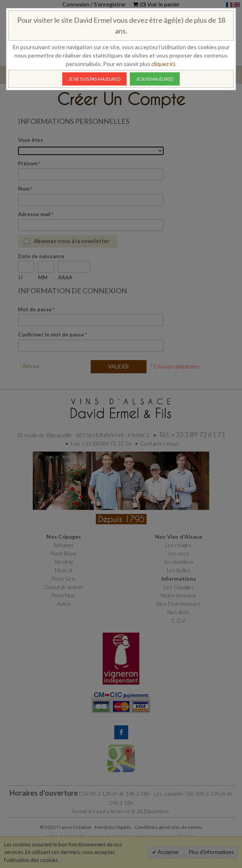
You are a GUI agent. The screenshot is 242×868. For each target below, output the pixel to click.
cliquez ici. (164, 64)
